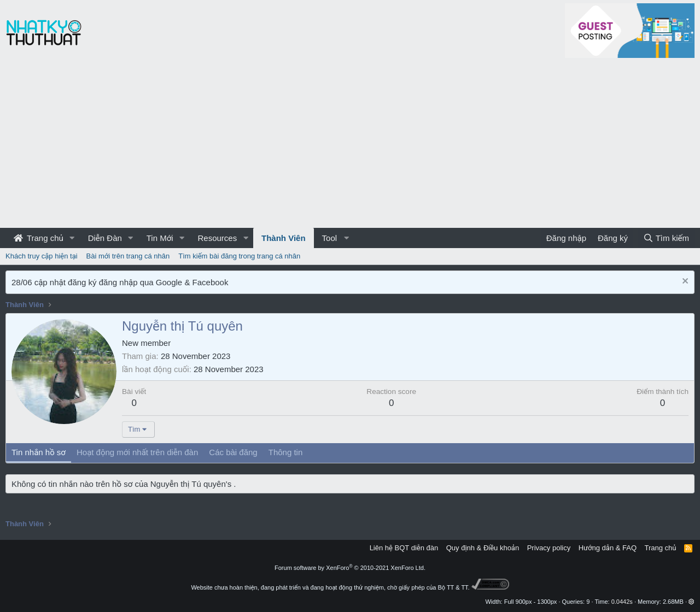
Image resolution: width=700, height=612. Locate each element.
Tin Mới (160, 238)
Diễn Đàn (105, 238)
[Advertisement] (350, 146)
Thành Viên (284, 238)
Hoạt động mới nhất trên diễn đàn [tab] (137, 452)
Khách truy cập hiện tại (42, 256)
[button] (72, 238)
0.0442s (622, 602)
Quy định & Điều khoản (483, 548)
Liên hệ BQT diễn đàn (404, 548)
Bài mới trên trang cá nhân (128, 256)
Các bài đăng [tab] (233, 452)
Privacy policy (549, 548)
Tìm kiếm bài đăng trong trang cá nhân (239, 256)
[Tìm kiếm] (666, 238)
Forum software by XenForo (350, 568)
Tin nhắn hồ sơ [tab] (39, 452)
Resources (217, 238)
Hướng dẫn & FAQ (608, 548)
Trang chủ (39, 238)
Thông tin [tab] (286, 452)
